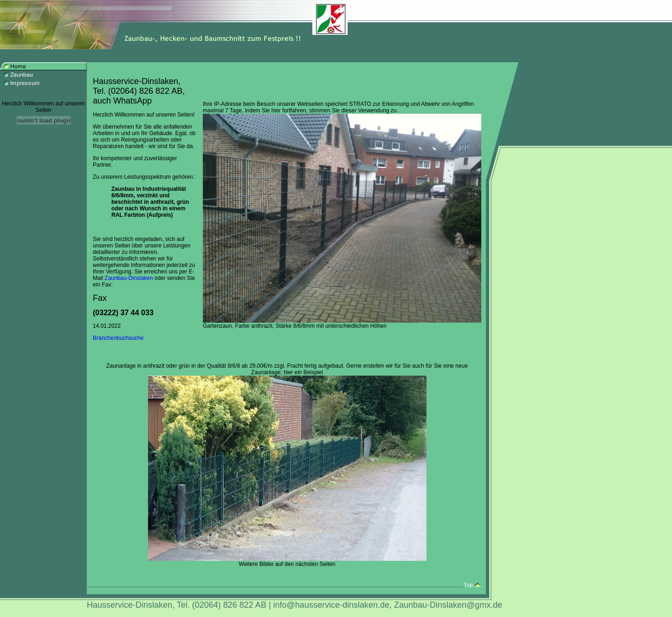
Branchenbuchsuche (118, 338)
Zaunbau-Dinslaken (129, 278)
